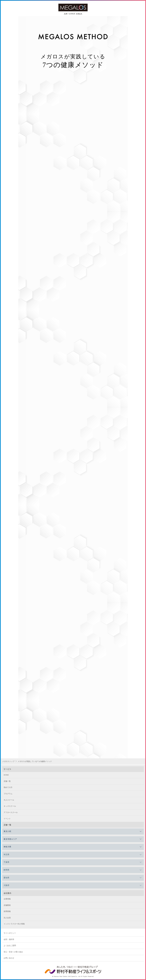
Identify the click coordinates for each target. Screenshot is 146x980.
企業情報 (7, 899)
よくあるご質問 (10, 946)
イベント (7, 819)
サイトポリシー (10, 933)
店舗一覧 (7, 781)
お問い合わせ (9, 958)
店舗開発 (7, 905)
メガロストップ (8, 761)
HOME (6, 775)
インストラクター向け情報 (14, 924)
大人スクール (9, 800)
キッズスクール (10, 806)
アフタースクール (11, 812)
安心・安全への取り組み (13, 952)
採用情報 (7, 911)
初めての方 (8, 787)
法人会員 (7, 918)
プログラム (8, 794)
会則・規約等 (9, 939)
